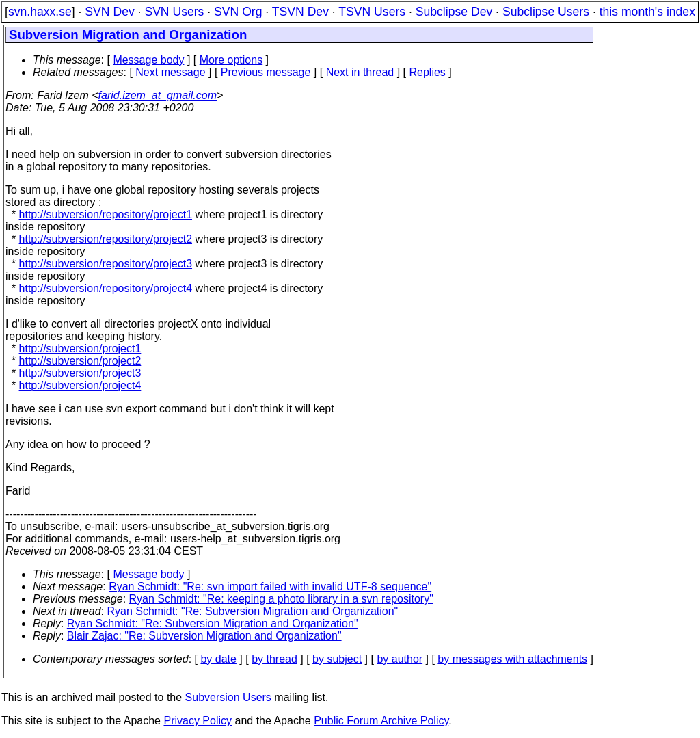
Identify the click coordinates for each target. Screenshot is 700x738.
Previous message (266, 72)
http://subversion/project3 (80, 373)
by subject (337, 659)
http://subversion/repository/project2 (106, 239)
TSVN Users (372, 12)
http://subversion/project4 (80, 385)
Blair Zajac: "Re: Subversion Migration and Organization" (204, 636)
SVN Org (238, 12)
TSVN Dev (300, 12)
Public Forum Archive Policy (381, 721)
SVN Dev (109, 12)
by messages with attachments (512, 659)
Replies (428, 72)
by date (218, 659)
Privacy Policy (198, 721)
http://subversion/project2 (80, 361)
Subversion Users (228, 697)
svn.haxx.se (40, 12)
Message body (148, 60)
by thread (274, 659)
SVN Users (174, 12)
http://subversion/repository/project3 (106, 264)
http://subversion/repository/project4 (106, 288)
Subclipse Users (546, 12)
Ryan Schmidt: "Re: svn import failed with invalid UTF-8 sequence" (270, 587)
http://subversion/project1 (80, 348)
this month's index (647, 12)
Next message (170, 72)
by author (400, 659)
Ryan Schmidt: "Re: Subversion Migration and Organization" (253, 611)
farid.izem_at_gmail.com (158, 95)
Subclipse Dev (454, 12)
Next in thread (360, 72)
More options (231, 60)
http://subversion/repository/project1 (106, 214)
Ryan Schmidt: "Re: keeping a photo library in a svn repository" (281, 599)
